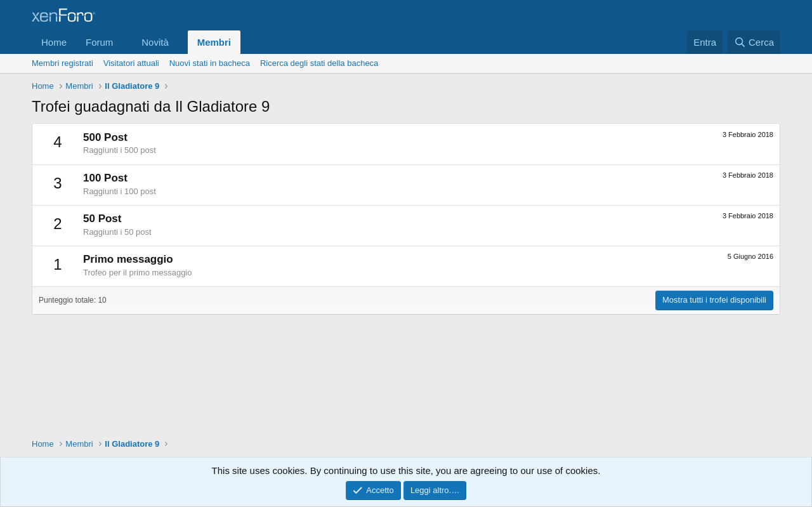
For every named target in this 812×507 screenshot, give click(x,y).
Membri (214, 42)
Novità (155, 42)
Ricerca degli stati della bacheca (319, 63)
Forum (99, 42)
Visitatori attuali (131, 63)
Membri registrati (62, 63)
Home (54, 42)
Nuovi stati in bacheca (210, 63)
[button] (123, 42)
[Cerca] (754, 42)
